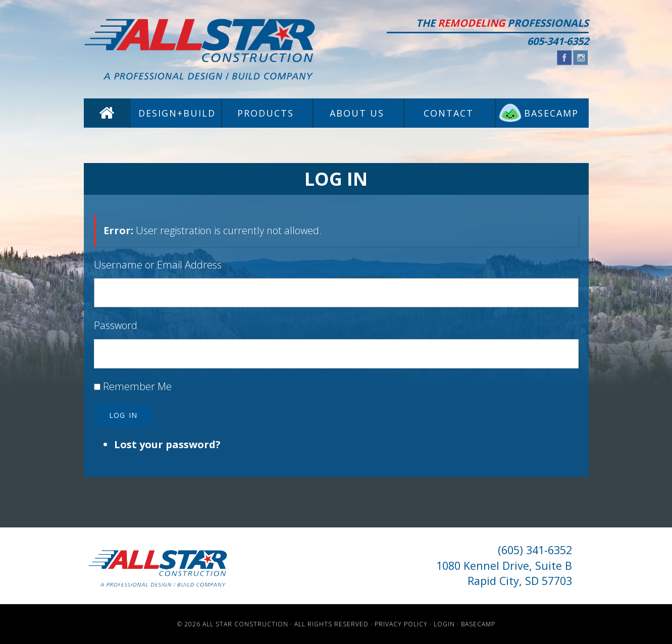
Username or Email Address (158, 265)
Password (116, 325)
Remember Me (137, 386)
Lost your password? (167, 444)
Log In (123, 415)
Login (444, 624)
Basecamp (478, 624)
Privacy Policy (401, 624)
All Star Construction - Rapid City (200, 49)
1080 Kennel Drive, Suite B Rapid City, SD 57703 (504, 573)
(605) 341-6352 (535, 550)
